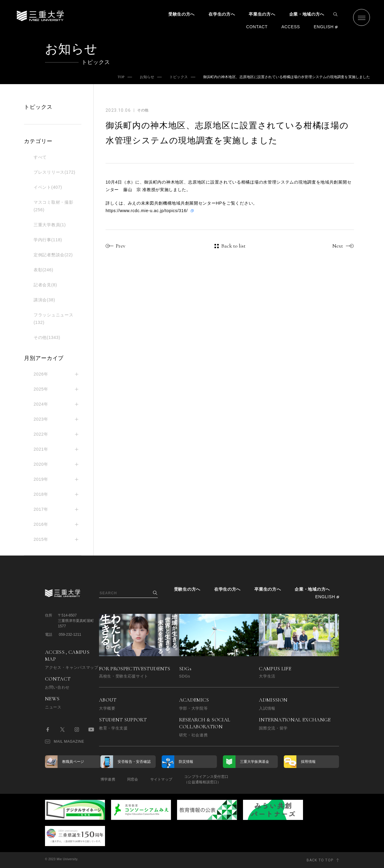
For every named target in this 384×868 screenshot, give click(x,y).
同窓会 (133, 779)
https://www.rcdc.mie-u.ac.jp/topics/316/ (147, 211)
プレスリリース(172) (54, 172)
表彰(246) (43, 270)
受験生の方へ (181, 14)
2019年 (41, 479)
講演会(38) (44, 300)
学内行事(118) (48, 240)
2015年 (41, 539)
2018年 (41, 494)
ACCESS (291, 27)
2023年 (41, 419)
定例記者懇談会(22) (53, 255)
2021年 (41, 449)
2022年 (41, 434)
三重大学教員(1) (50, 225)
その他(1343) (47, 337)
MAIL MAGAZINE (65, 742)
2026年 (41, 374)
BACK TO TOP (320, 860)
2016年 (41, 524)
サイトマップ (161, 779)
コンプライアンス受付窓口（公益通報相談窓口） (206, 779)
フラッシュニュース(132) (53, 319)
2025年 (41, 389)
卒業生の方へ (262, 14)
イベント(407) (48, 187)
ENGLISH (324, 27)
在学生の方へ (222, 14)
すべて (40, 157)
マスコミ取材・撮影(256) (53, 206)
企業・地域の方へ (307, 14)
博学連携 (108, 779)
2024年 (41, 404)
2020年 (41, 464)
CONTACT (257, 27)
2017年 (41, 509)
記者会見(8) (45, 285)
